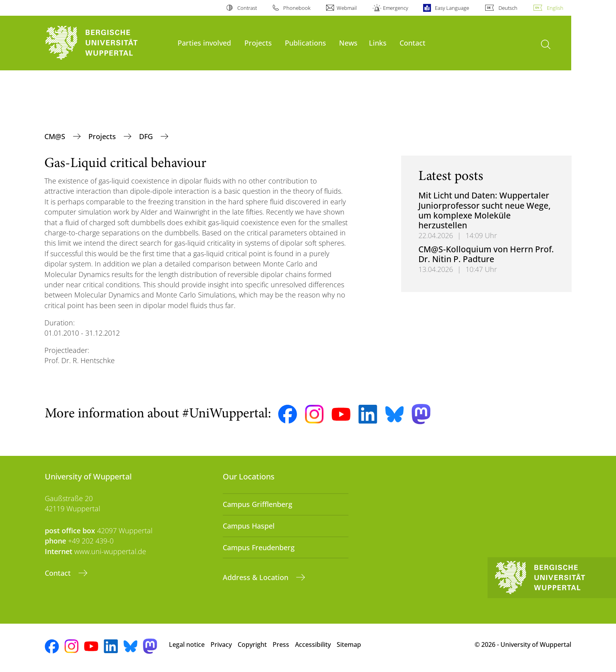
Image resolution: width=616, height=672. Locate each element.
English (555, 8)
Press (281, 644)
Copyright (252, 644)
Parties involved (204, 43)
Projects (258, 43)
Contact (412, 43)
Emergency (396, 8)
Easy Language (452, 8)
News (348, 43)
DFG (147, 136)
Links (378, 43)
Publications (305, 43)
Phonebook (297, 8)
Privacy (221, 644)
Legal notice (187, 644)
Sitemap (349, 644)
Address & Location (257, 577)
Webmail (347, 8)
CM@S (56, 136)
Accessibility (313, 644)
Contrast (247, 8)
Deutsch (508, 8)
